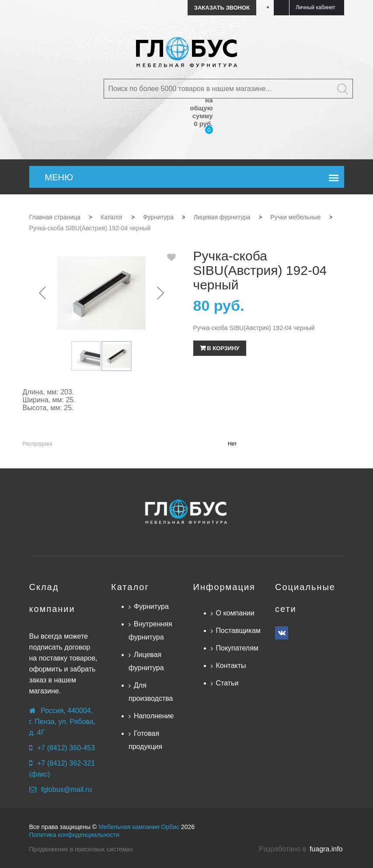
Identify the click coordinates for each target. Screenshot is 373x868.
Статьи (227, 683)
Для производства (151, 692)
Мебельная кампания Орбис (139, 827)
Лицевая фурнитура (146, 661)
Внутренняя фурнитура (150, 631)
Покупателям (237, 648)
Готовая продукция (145, 740)
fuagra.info (326, 849)
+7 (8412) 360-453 (66, 748)
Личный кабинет (315, 7)
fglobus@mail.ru (66, 789)
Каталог (130, 587)
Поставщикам (238, 631)
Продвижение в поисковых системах (81, 849)
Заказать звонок (222, 8)
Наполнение (154, 716)
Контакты (231, 666)
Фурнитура (151, 606)
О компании (235, 613)
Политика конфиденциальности (75, 835)
